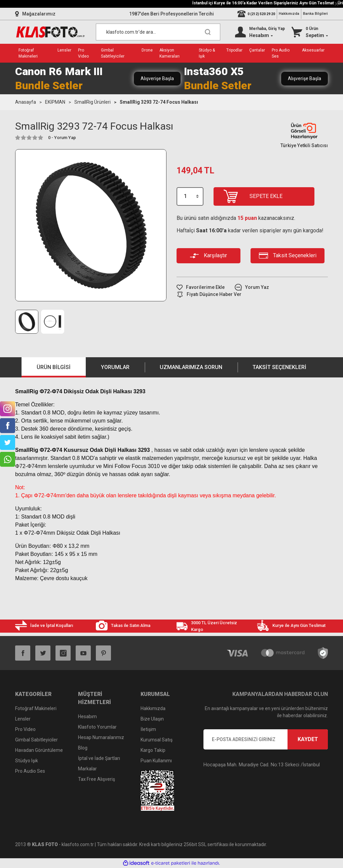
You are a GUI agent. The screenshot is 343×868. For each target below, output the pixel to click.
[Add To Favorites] (201, 287)
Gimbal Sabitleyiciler (36, 740)
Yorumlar (115, 367)
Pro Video (25, 729)
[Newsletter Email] (266, 739)
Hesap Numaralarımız (101, 737)
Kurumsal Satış (157, 740)
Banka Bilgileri (315, 14)
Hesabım (87, 716)
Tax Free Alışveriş (97, 779)
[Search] (158, 32)
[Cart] (310, 32)
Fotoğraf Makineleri (36, 708)
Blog (83, 748)
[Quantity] (190, 196)
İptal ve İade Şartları (99, 758)
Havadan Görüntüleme (39, 750)
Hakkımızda (289, 14)
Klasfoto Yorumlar (97, 727)
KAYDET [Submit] (308, 739)
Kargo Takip (153, 750)
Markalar (87, 769)
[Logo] (50, 32)
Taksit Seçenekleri (279, 367)
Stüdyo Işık (27, 761)
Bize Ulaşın (152, 719)
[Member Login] (260, 32)
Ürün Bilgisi (54, 367)
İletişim (148, 729)
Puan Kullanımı (156, 761)
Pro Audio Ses (30, 771)
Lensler (23, 719)
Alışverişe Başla (157, 78)
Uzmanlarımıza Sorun (191, 367)
